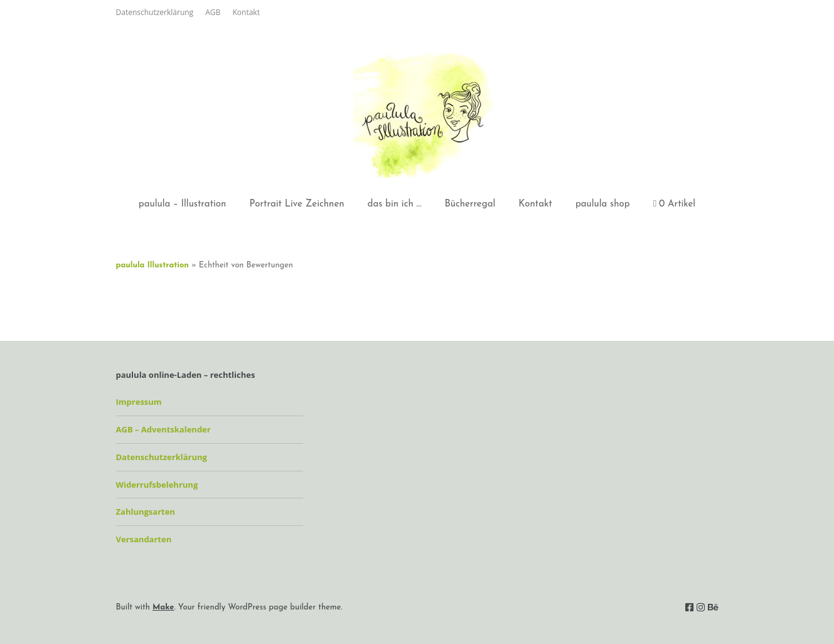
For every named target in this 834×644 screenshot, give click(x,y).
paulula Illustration (152, 265)
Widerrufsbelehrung (157, 485)
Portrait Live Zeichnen (297, 204)
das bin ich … (395, 204)
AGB (213, 12)
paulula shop (603, 204)
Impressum (139, 402)
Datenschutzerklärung (155, 12)
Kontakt (246, 12)
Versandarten (144, 539)
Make (163, 607)
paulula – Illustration (183, 204)
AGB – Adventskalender (163, 429)
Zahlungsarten (146, 512)
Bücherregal (470, 204)
